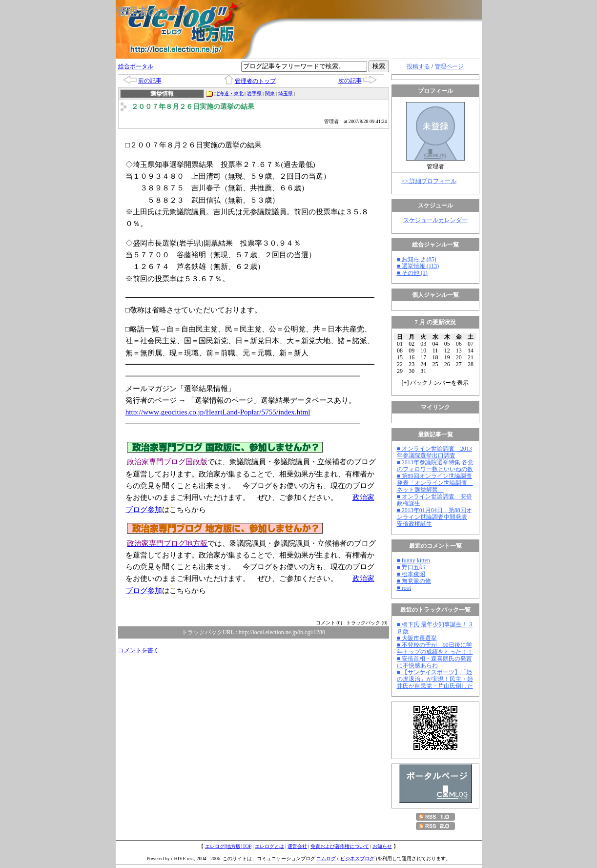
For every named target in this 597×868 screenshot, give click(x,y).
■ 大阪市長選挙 (417, 638)
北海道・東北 (229, 93)
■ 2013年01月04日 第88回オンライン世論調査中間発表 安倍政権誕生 (434, 517)
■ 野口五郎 (411, 567)
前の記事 (150, 81)
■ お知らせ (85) (417, 259)
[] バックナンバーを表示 (435, 383)
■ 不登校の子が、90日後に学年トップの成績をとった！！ (435, 648)
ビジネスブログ (357, 858)
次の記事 (350, 81)
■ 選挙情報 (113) (418, 266)
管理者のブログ (154, 12)
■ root (404, 588)
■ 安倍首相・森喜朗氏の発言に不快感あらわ (434, 662)
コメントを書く (139, 650)
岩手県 (254, 93)
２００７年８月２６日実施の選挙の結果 (193, 107)
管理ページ (449, 66)
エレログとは (269, 846)
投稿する (418, 66)
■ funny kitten (414, 560)
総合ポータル (136, 66)
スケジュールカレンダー (435, 220)
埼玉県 (286, 93)
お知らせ (382, 846)
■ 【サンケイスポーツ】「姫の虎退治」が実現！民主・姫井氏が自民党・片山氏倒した (435, 679)
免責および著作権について (340, 846)
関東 (270, 93)
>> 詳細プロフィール (429, 181)
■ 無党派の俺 (414, 581)
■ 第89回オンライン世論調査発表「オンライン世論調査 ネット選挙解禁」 (435, 483)
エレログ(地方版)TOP (228, 846)
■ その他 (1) (412, 273)
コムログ (326, 858)
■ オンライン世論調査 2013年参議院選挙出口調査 (434, 452)
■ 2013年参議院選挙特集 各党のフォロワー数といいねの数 (435, 466)
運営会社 (297, 846)
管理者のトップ (255, 81)
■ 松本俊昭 (411, 574)
